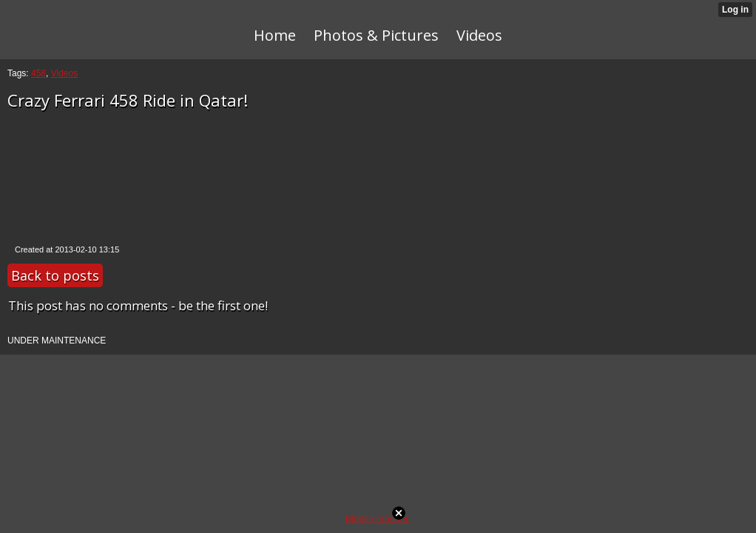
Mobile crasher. (378, 519)
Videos (64, 73)
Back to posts (55, 275)
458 (38, 73)
